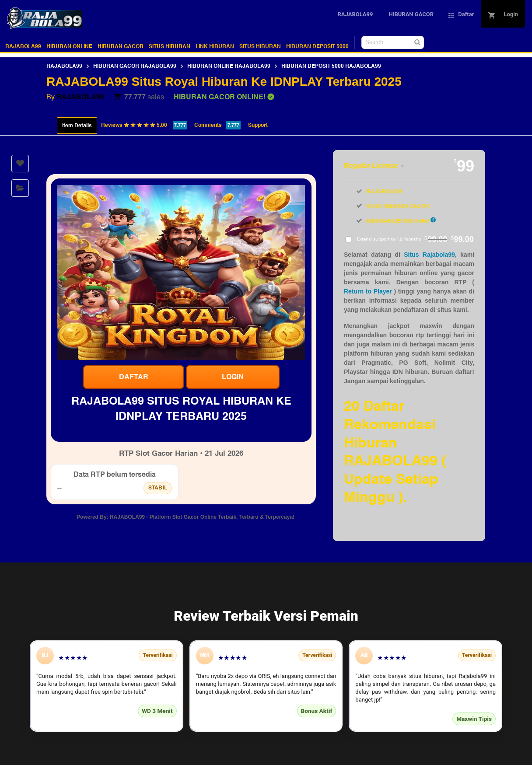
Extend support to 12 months (415, 239)
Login (233, 377)
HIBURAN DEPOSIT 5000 (317, 46)
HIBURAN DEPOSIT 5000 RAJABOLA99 (331, 66)
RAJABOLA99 (23, 46)
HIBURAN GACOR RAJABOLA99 (135, 66)
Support (258, 125)
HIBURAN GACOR (121, 46)
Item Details (77, 126)
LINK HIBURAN (215, 46)
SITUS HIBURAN (170, 46)
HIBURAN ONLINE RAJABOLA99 (229, 66)
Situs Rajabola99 (429, 255)
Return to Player (368, 291)
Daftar (134, 377)
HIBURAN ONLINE (69, 46)
